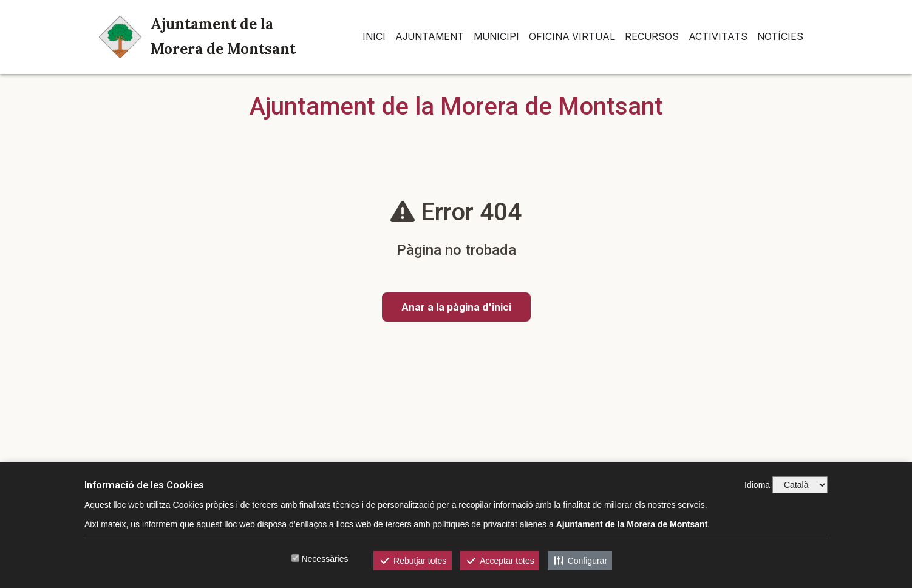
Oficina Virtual (572, 36)
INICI (374, 36)
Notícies (780, 36)
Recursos (652, 36)
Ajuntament (430, 36)
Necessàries (325, 559)
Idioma (757, 485)
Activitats (718, 36)
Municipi (496, 36)
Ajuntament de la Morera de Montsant (197, 36)
